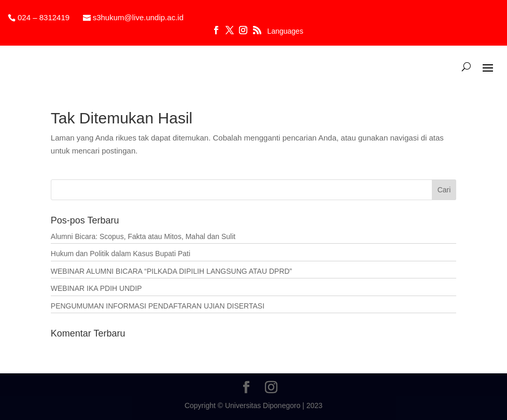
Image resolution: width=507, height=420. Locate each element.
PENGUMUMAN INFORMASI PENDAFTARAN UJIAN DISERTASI (158, 306)
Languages (285, 31)
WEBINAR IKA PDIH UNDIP (96, 288)
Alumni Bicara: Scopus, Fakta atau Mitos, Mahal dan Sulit (143, 236)
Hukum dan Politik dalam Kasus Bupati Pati (121, 254)
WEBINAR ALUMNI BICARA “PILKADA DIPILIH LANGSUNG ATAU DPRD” (171, 271)
